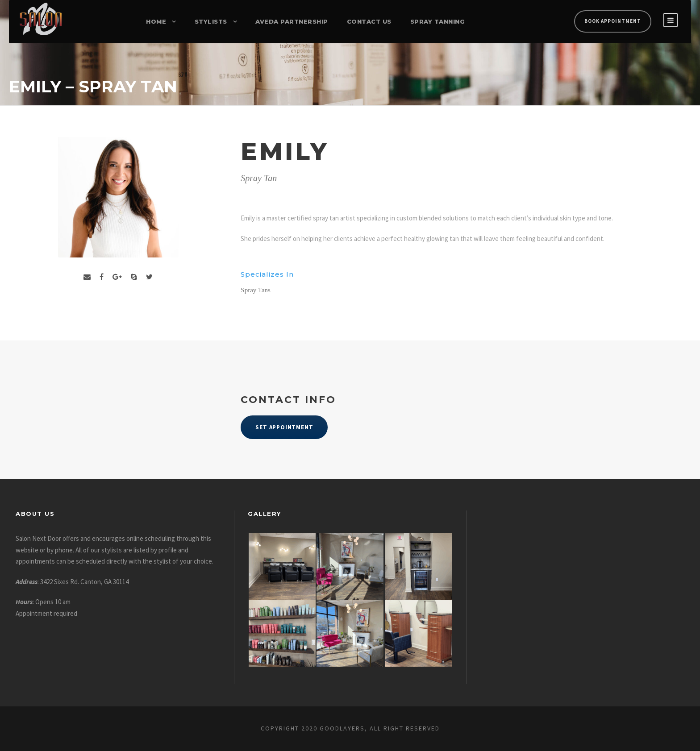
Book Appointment (613, 21)
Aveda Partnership (292, 21)
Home (156, 21)
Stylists (211, 21)
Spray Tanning (438, 21)
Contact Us (369, 21)
